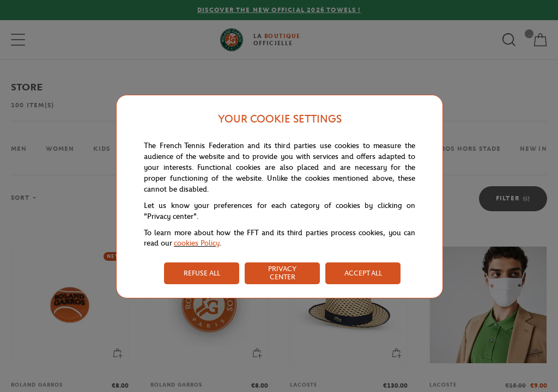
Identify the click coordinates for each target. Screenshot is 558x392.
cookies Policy (197, 243)
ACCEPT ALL (363, 273)
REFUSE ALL (202, 273)
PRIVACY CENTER (282, 273)
